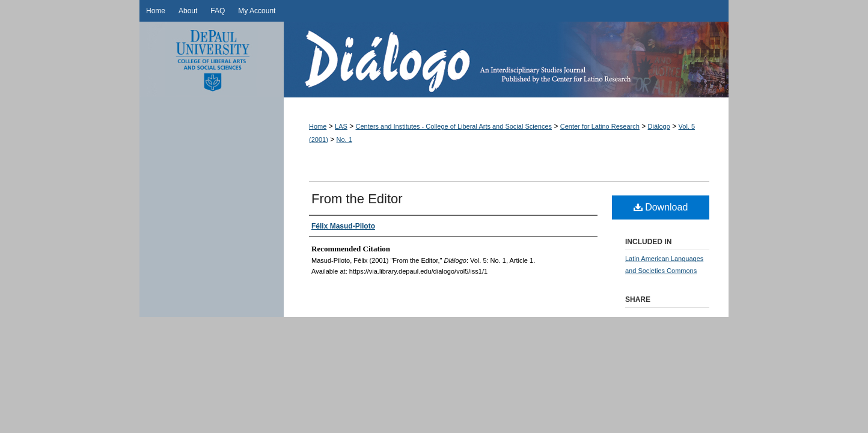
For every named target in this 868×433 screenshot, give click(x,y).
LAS (341, 126)
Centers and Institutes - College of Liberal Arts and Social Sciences (454, 126)
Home (318, 126)
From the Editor (357, 199)
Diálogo (506, 60)
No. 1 (344, 140)
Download (661, 207)
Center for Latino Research (600, 126)
